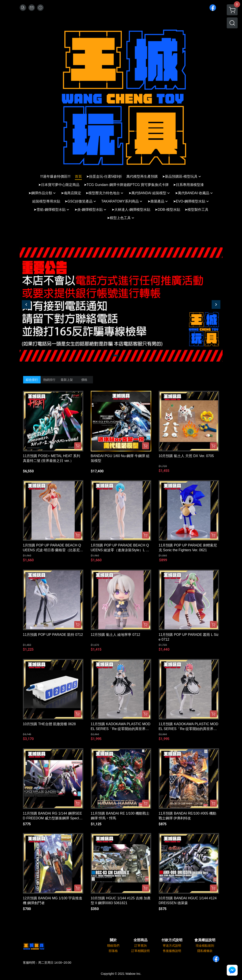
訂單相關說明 (141, 951)
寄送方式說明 (172, 946)
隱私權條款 (205, 951)
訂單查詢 (141, 946)
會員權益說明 (205, 940)
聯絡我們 (113, 946)
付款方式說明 (172, 940)
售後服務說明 (172, 951)
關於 (113, 940)
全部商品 (141, 940)
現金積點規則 (205, 946)
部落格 (113, 951)
